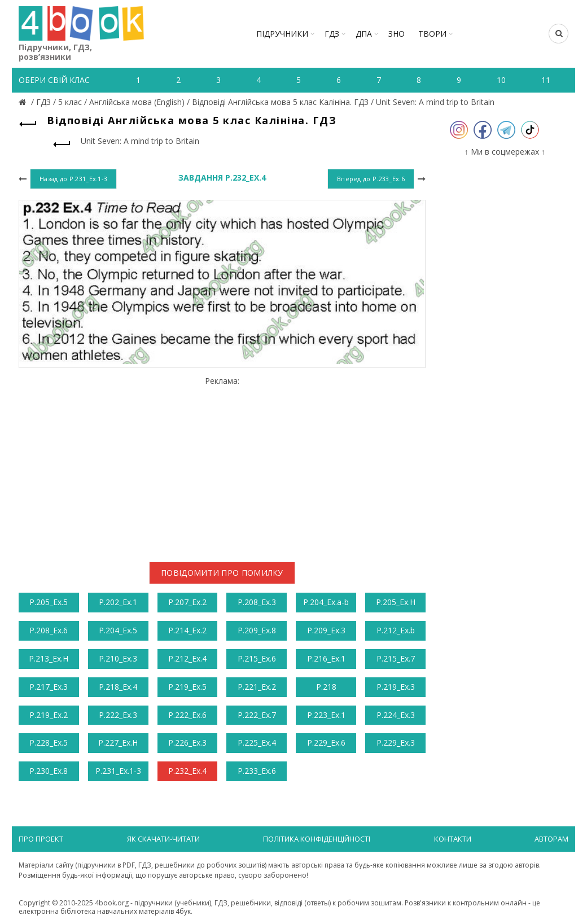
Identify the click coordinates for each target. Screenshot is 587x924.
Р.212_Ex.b (396, 630)
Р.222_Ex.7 (257, 715)
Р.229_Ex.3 (396, 743)
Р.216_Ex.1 (326, 658)
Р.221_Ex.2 (257, 687)
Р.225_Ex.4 (257, 743)
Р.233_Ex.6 (257, 771)
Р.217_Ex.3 (49, 687)
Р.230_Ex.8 (49, 771)
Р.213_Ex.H (49, 658)
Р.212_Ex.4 (187, 658)
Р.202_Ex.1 (118, 602)
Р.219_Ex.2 (49, 715)
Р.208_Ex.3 (257, 602)
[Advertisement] (222, 465)
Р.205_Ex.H (396, 602)
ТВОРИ (432, 34)
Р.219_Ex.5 (187, 687)
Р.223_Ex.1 (326, 715)
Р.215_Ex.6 (257, 658)
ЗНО (397, 34)
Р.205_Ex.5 (49, 602)
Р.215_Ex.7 (396, 658)
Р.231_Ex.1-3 (118, 771)
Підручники (282, 34)
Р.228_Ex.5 (49, 743)
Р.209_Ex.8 (257, 630)
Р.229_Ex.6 (326, 743)
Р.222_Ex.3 (118, 715)
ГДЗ (332, 34)
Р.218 (326, 687)
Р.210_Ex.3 (118, 658)
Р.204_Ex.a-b (326, 602)
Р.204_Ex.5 (118, 630)
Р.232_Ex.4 (187, 771)
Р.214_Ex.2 (187, 630)
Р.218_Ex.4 (118, 687)
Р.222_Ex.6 (187, 715)
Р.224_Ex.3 (396, 715)
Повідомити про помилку (222, 573)
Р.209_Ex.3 (326, 630)
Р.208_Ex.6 (49, 630)
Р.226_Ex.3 (187, 743)
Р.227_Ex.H (118, 743)
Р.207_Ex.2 (187, 602)
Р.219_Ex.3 (396, 687)
